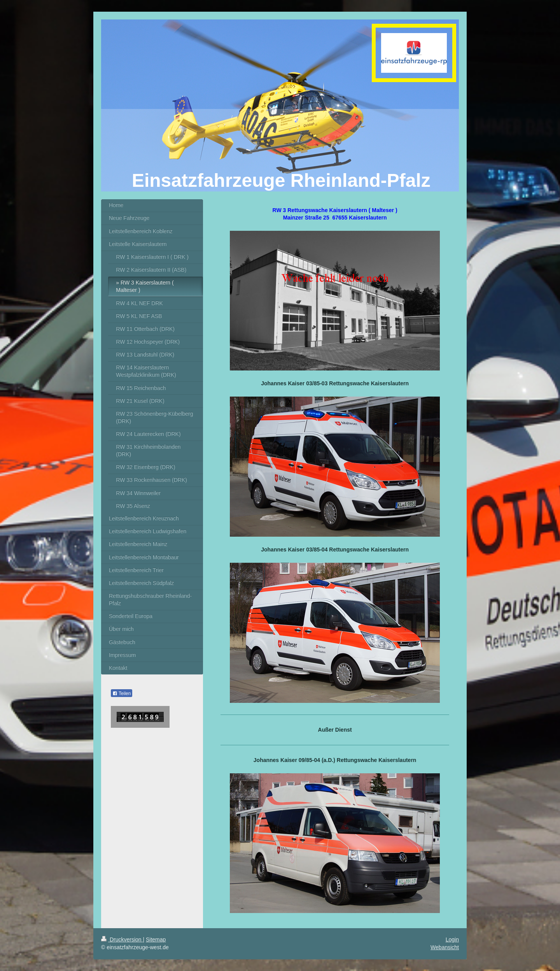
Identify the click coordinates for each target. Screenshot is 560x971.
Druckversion (122, 939)
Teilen (122, 694)
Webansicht (445, 947)
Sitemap (156, 939)
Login (452, 939)
